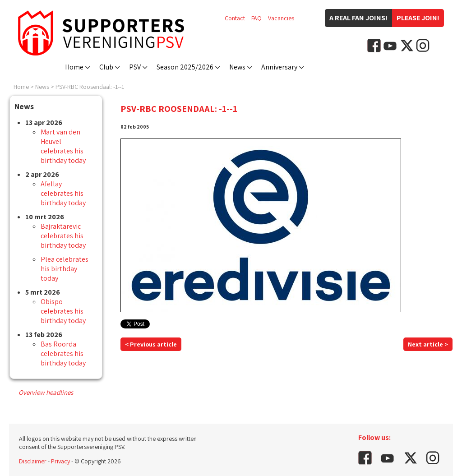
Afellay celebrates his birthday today (63, 193)
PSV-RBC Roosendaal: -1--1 (90, 87)
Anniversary (279, 67)
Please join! (418, 18)
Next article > (428, 344)
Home (74, 67)
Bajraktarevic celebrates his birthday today (63, 236)
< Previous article (151, 344)
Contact (235, 18)
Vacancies (281, 18)
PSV (135, 67)
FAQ (256, 18)
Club (106, 67)
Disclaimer (33, 461)
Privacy (60, 461)
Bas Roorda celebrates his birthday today (63, 354)
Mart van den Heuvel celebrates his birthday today (63, 146)
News (237, 67)
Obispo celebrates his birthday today (63, 311)
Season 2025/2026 (185, 67)
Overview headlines (46, 392)
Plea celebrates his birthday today (65, 269)
